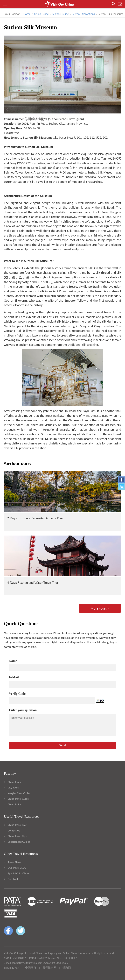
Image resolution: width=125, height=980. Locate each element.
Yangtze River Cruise (19, 793)
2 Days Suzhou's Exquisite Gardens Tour (35, 518)
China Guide (42, 14)
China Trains (15, 804)
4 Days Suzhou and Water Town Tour (33, 583)
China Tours (14, 782)
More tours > (100, 608)
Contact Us (14, 831)
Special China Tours (19, 873)
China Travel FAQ (17, 825)
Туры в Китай (11, 968)
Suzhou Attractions (84, 14)
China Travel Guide (18, 799)
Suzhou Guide (61, 14)
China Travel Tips (17, 836)
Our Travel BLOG (17, 868)
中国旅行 (31, 968)
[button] (62, 4)
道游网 (67, 968)
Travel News (14, 862)
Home (27, 14)
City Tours (13, 788)
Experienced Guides (19, 842)
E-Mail (14, 677)
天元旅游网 (49, 968)
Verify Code (17, 694)
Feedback (13, 879)
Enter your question (23, 710)
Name (13, 661)
